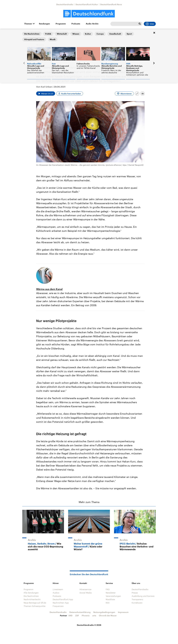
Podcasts (76, 24)
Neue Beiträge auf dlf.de (35, 603)
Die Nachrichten (31, 596)
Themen (28, 24)
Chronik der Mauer (108, 616)
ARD (70, 616)
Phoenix (86, 616)
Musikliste (110, 599)
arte (94, 616)
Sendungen (44, 24)
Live (150, 24)
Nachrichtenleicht (32, 599)
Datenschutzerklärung (80, 612)
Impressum (123, 612)
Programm (61, 24)
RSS (108, 603)
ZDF (77, 616)
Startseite (27, 33)
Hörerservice (85, 589)
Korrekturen (137, 603)
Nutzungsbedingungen (104, 612)
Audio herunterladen (71, 94)
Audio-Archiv (92, 24)
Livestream (58, 589)
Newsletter (111, 593)
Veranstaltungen (113, 596)
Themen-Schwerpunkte (34, 606)
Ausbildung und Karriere (143, 596)
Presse (135, 593)
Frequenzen (58, 606)
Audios (56, 593)
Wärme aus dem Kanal (49, 289)
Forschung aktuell (42, 33)
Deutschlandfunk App (63, 599)
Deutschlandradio (65, 4)
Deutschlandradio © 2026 (89, 625)
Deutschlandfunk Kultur (87, 4)
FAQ (108, 589)
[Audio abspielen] (46, 94)
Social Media (86, 593)
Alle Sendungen (31, 593)
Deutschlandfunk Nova (111, 4)
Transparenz (137, 599)
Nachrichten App (61, 603)
